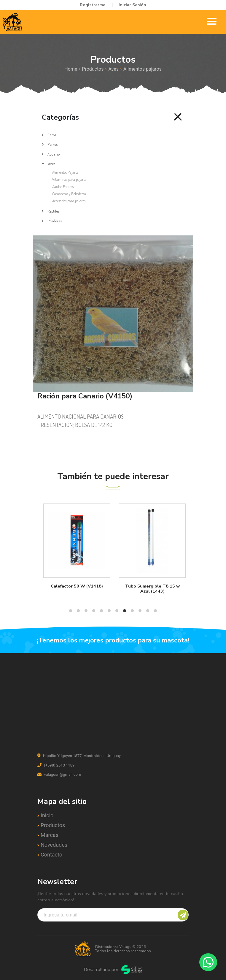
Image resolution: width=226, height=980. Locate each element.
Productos (93, 69)
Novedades (54, 845)
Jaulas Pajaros (63, 186)
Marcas (50, 835)
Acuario (54, 154)
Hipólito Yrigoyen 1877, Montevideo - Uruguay (79, 756)
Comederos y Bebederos (69, 194)
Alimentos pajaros (143, 69)
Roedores (55, 221)
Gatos (52, 135)
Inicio (47, 815)
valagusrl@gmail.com (59, 774)
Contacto (51, 855)
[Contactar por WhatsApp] (208, 962)
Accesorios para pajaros (69, 201)
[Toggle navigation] (212, 22)
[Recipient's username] (113, 915)
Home (71, 69)
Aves (113, 69)
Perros (52, 144)
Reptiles (53, 211)
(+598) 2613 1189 (56, 765)
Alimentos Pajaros (65, 172)
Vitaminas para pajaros (69, 179)
